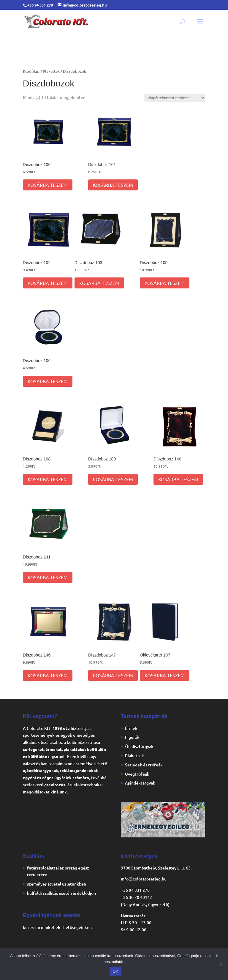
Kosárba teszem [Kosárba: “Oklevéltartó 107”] (165, 675)
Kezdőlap (31, 71)
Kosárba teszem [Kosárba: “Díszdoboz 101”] (113, 185)
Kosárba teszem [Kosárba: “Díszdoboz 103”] (99, 283)
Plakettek (51, 71)
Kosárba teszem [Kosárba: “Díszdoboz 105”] (165, 283)
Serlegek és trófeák (144, 765)
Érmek (131, 728)
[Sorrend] (175, 98)
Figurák (132, 737)
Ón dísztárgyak (139, 746)
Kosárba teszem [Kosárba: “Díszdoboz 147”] (113, 675)
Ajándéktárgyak (140, 783)
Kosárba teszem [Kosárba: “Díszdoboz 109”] (113, 479)
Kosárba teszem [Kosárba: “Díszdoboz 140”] (178, 479)
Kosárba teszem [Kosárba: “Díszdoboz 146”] (48, 675)
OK (115, 971)
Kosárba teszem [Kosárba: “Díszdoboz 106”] (48, 381)
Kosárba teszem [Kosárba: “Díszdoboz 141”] (48, 577)
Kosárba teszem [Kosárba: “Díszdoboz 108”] (48, 479)
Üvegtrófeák (137, 774)
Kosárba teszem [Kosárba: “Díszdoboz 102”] (48, 283)
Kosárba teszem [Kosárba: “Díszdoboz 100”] (48, 185)
